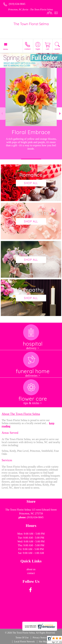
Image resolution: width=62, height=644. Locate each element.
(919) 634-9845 (17, 4)
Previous (3, 114)
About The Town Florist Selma (21, 414)
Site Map (43, 642)
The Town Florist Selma (31, 24)
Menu (6, 49)
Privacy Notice (40, 638)
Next (59, 114)
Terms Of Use (22, 638)
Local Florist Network (24, 642)
